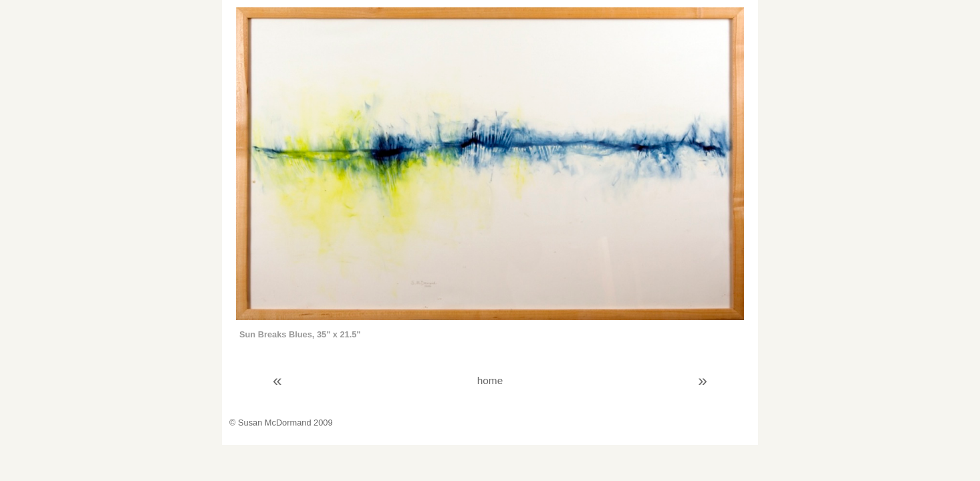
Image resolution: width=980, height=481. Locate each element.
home (490, 380)
